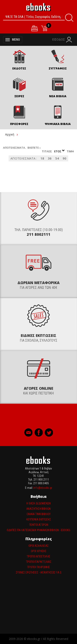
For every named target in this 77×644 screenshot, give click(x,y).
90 (64, 158)
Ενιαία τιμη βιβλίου (39, 514)
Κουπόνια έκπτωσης (39, 519)
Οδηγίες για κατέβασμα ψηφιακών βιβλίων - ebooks (38, 530)
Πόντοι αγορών (39, 525)
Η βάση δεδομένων (38, 503)
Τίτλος (47, 151)
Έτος (60, 151)
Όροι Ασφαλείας (39, 546)
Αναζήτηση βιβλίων (38, 509)
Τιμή (70, 151)
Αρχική (10, 134)
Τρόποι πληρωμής (39, 567)
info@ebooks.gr (43, 488)
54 (57, 158)
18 (42, 158)
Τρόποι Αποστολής (38, 556)
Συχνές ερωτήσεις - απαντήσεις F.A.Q (39, 572)
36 (50, 158)
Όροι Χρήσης (39, 551)
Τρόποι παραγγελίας (39, 562)
